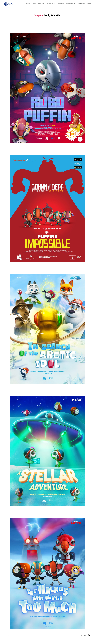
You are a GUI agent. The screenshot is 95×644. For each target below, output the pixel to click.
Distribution (41, 5)
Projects (28, 5)
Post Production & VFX (71, 5)
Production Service (51, 5)
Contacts (89, 5)
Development (60, 5)
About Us (34, 5)
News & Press (82, 5)
